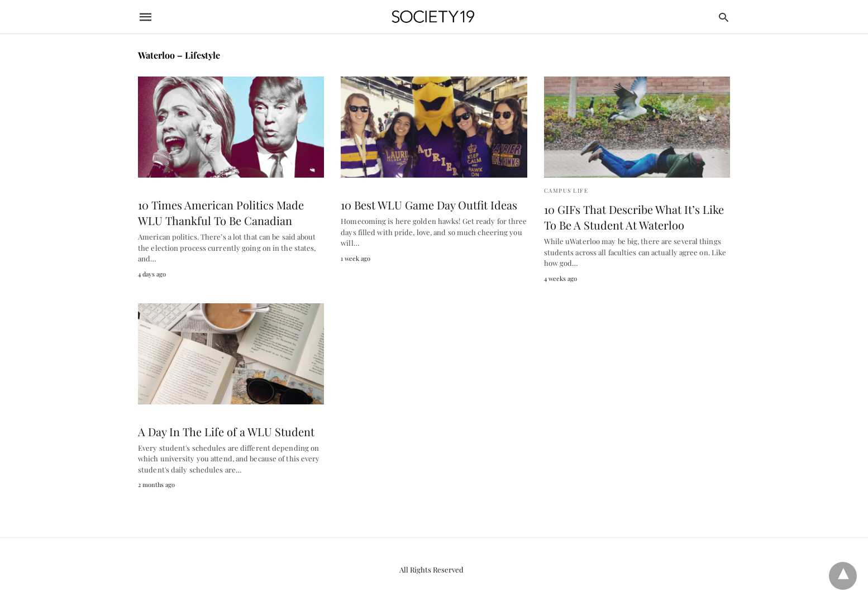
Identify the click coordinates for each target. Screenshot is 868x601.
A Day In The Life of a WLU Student (226, 431)
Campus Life (566, 190)
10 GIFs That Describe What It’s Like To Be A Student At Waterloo (634, 217)
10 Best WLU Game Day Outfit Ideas (429, 205)
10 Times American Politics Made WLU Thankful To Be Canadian (221, 213)
